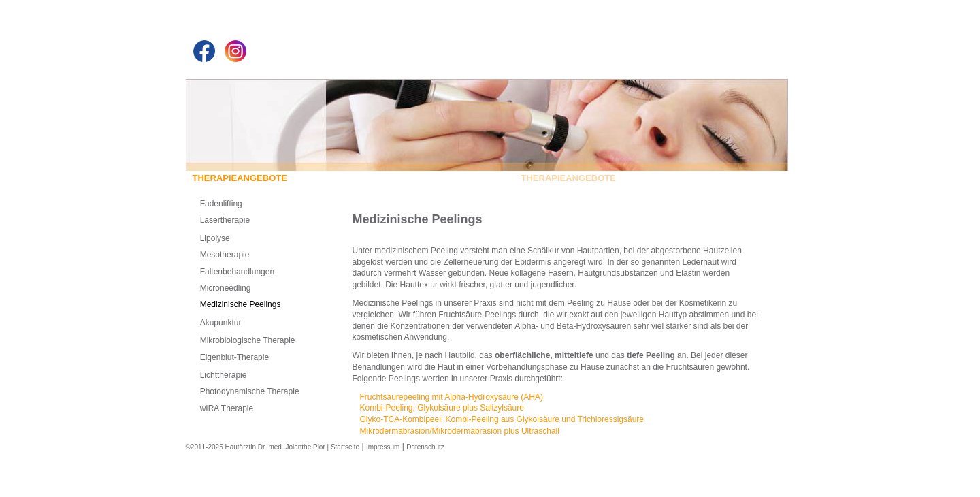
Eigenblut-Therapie (234, 357)
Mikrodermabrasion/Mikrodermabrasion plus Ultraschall (460, 431)
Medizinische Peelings (241, 304)
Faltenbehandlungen (237, 272)
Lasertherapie (225, 220)
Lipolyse (215, 238)
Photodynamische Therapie (250, 391)
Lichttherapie (224, 375)
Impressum (383, 447)
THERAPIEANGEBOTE (574, 178)
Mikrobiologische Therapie (248, 340)
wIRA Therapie (227, 408)
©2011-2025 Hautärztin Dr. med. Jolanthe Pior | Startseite (273, 447)
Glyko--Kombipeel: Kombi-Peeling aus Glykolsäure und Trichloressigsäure (502, 419)
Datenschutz (425, 447)
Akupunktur (221, 323)
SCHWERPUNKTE (476, 178)
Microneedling (226, 288)
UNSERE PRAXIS (390, 178)
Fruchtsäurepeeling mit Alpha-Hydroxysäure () (452, 397)
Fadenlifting (221, 204)
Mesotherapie (225, 255)
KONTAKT (650, 178)
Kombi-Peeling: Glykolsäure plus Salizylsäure (442, 408)
